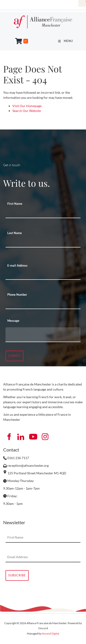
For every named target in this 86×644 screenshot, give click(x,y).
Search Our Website (27, 111)
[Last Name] (43, 242)
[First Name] (43, 213)
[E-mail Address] (43, 275)
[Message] (43, 335)
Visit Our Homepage (27, 106)
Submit (14, 356)
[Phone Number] (43, 304)
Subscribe (17, 575)
